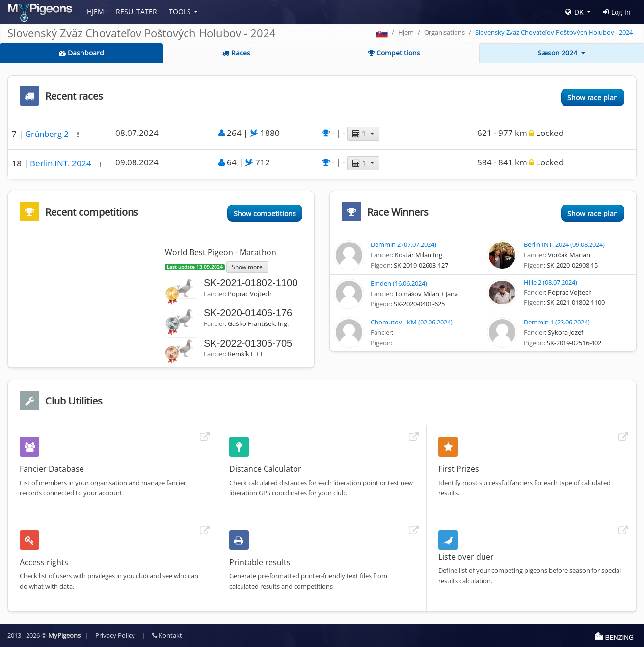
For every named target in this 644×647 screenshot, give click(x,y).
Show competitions (265, 213)
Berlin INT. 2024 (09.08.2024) (564, 244)
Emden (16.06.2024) (399, 283)
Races (236, 53)
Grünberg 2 (48, 134)
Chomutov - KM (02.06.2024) (412, 322)
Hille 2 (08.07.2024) (550, 282)
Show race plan (593, 97)
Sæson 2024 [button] (559, 53)
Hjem (95, 12)
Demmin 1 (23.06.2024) (557, 322)
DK (575, 12)
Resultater (136, 12)
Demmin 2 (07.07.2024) (403, 244)
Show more (247, 267)
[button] (78, 135)
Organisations (444, 32)
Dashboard (81, 53)
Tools (180, 12)
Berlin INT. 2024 (62, 163)
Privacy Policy (115, 635)
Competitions (394, 53)
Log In (617, 12)
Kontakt (167, 635)
